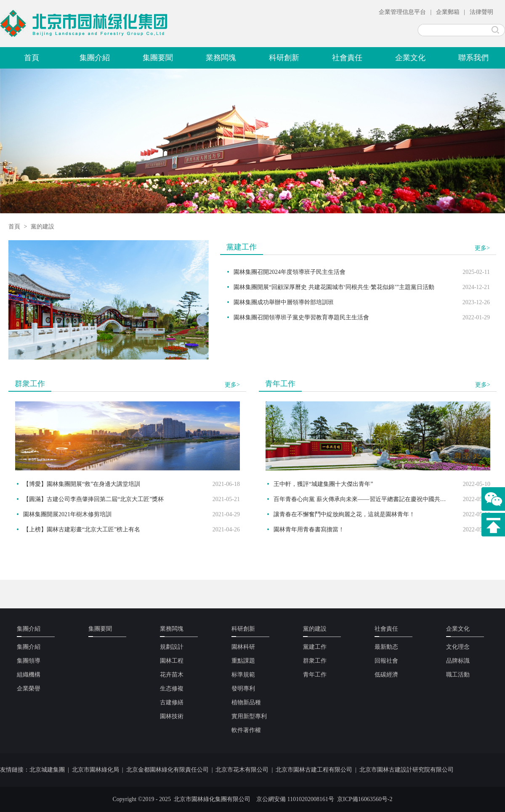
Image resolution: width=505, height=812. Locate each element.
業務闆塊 (221, 58)
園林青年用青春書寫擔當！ (309, 529)
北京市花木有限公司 (242, 770)
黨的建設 (43, 227)
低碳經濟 (386, 675)
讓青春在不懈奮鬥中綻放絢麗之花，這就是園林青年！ (344, 514)
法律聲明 (481, 12)
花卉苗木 (172, 675)
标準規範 (243, 675)
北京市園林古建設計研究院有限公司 (407, 770)
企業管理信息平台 (402, 12)
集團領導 (29, 661)
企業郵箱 (448, 12)
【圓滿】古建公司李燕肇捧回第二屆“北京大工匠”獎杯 (93, 499)
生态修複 (172, 689)
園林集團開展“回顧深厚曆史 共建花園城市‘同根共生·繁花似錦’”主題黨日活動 (334, 287)
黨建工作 (315, 647)
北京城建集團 (47, 770)
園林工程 (172, 661)
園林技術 (172, 716)
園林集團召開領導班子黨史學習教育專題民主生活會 (301, 317)
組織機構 (29, 675)
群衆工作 (315, 661)
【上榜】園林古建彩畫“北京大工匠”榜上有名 (82, 529)
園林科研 (243, 647)
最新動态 (386, 647)
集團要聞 (158, 58)
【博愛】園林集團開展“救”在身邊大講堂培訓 (82, 484)
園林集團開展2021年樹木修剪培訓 (67, 514)
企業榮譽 (29, 689)
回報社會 (386, 661)
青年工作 (315, 675)
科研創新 (284, 58)
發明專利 (243, 689)
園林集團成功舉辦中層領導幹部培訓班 (284, 302)
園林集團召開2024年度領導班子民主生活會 (290, 272)
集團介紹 (95, 58)
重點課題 (243, 661)
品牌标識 (458, 661)
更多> (482, 248)
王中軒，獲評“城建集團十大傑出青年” (323, 484)
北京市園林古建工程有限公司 (314, 770)
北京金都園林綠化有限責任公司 (167, 770)
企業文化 (410, 58)
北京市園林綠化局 (96, 770)
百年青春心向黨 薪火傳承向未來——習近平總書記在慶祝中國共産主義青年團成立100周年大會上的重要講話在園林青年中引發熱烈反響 (362, 499)
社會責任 (347, 58)
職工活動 (458, 675)
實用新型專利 (249, 716)
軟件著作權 (246, 730)
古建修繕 (172, 702)
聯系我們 (473, 58)
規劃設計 (172, 647)
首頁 (32, 58)
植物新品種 (246, 702)
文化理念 (458, 647)
